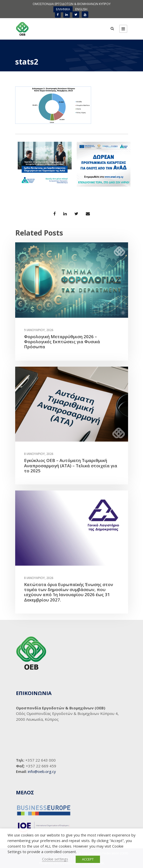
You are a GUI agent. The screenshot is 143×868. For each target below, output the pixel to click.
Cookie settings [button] (55, 859)
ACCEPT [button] (88, 859)
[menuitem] (63, 9)
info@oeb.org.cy (42, 771)
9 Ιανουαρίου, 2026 (39, 330)
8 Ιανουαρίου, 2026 (39, 454)
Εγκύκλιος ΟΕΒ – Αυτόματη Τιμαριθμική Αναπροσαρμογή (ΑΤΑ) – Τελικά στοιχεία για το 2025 (71, 466)
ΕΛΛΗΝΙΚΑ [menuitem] (63, 9)
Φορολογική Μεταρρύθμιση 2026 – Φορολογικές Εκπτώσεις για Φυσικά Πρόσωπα (62, 342)
